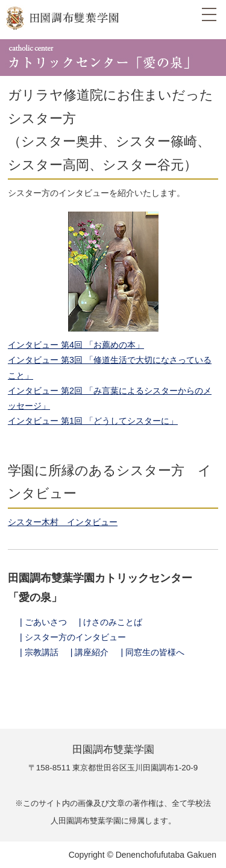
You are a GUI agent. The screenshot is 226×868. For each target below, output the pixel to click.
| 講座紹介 (90, 652)
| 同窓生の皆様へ (153, 652)
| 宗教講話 (39, 652)
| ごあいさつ (43, 622)
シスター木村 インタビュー (63, 522)
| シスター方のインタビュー (73, 637)
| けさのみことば (111, 622)
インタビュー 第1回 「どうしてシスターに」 (93, 421)
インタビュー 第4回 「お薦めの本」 (76, 345)
